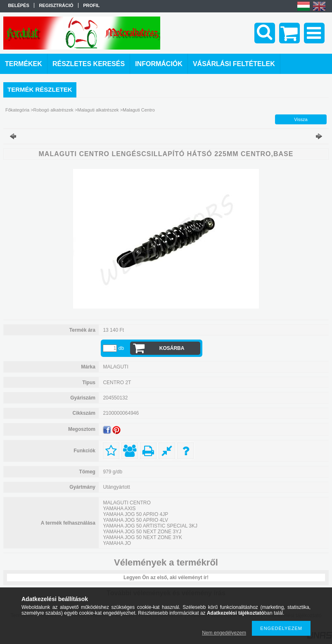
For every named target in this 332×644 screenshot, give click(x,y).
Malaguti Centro (139, 110)
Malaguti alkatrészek (98, 110)
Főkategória (17, 110)
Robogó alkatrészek (53, 110)
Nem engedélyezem (224, 633)
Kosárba (172, 348)
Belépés (18, 5)
